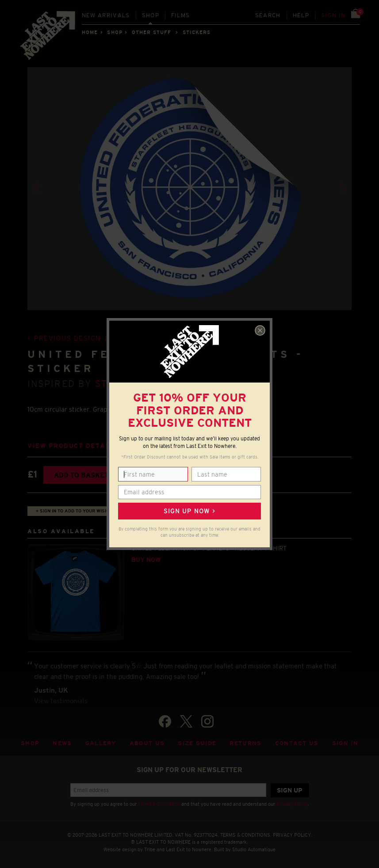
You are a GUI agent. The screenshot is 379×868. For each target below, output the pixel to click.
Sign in (333, 15)
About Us (147, 743)
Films (181, 15)
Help (301, 15)
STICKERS (197, 32)
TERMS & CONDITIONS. (246, 835)
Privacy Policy (292, 804)
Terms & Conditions (159, 804)
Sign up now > (189, 511)
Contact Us (297, 743)
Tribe (150, 849)
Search (268, 15)
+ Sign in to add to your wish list (77, 511)
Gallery (101, 743)
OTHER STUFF (151, 32)
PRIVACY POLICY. (293, 835)
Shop (151, 15)
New (106, 15)
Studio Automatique (254, 849)
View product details (73, 446)
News (62, 743)
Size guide (197, 743)
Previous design (67, 338)
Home (90, 32)
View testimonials (61, 701)
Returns (245, 743)
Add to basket (81, 475)
